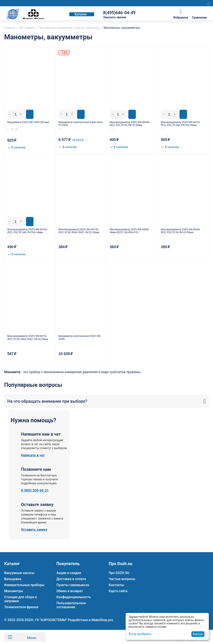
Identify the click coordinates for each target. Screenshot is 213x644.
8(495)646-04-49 (119, 13)
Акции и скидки (69, 573)
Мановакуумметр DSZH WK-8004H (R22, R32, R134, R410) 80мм (129, 124)
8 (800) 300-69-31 (35, 497)
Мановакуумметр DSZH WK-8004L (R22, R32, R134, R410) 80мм (180, 234)
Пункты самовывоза (73, 585)
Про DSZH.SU (119, 573)
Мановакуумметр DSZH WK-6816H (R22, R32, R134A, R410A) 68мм (29, 234)
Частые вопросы (122, 579)
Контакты (116, 585)
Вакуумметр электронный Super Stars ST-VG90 (81, 124)
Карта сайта (118, 591)
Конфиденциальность (74, 597)
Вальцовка (13, 579)
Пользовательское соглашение (71, 605)
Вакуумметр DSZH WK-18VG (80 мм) (29, 124)
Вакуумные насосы (19, 573)
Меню (30, 637)
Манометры (14, 591)
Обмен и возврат (70, 591)
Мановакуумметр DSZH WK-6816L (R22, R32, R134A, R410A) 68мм (182, 124)
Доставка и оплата (71, 579)
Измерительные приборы (24, 585)
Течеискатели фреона (21, 607)
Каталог (81, 14)
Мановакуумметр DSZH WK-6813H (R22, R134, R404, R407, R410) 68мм (79, 234)
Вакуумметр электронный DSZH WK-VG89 (81, 342)
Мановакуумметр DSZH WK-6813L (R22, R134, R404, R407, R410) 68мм (27, 343)
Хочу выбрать (139, 634)
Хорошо (198, 634)
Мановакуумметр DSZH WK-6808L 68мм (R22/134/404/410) (131, 234)
